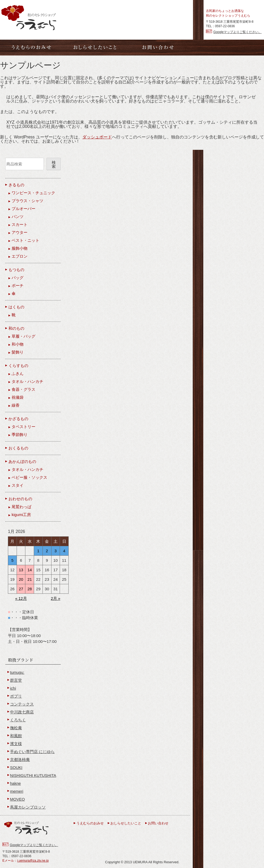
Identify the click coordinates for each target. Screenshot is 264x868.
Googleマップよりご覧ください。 (237, 32)
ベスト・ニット (25, 240)
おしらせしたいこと (126, 823)
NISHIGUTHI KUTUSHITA (33, 775)
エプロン (20, 256)
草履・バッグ (23, 336)
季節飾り (20, 435)
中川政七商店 (22, 712)
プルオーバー (23, 209)
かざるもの (18, 419)
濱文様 (16, 744)
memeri (17, 791)
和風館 (16, 736)
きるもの (16, 185)
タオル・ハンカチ (27, 381)
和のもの (16, 328)
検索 (54, 164)
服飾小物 (20, 248)
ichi (13, 688)
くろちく (18, 720)
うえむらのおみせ (90, 823)
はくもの (16, 307)
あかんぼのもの (22, 461)
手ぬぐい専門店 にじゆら (32, 752)
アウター (20, 232)
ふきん (18, 373)
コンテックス (22, 704)
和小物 (18, 344)
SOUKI (16, 767)
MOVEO (17, 799)
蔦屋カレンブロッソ (28, 807)
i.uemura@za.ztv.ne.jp (33, 861)
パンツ (18, 217)
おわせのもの (20, 499)
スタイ (18, 485)
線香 (16, 405)
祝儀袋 (18, 397)
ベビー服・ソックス (29, 477)
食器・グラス (23, 389)
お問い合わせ (158, 823)
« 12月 (21, 598)
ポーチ (18, 286)
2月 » (55, 598)
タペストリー (23, 427)
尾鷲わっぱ (22, 507)
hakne (15, 783)
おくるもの (18, 448)
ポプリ (16, 696)
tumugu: (17, 672)
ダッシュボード (97, 137)
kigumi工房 (21, 515)
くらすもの (18, 366)
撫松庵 (16, 728)
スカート (20, 224)
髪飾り (18, 352)
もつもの (16, 270)
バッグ (18, 278)
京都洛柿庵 (20, 760)
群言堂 (16, 680)
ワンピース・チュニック (33, 193)
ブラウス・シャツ (27, 201)
